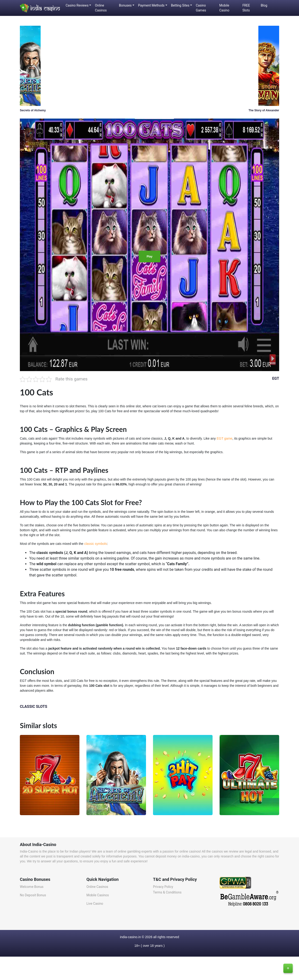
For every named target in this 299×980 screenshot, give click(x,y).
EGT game (224, 438)
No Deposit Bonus (33, 895)
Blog (264, 5)
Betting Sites (180, 5)
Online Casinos (101, 8)
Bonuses (125, 5)
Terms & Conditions (167, 892)
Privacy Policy (163, 887)
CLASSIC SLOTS (34, 707)
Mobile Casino (224, 8)
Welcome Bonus (32, 887)
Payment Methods (151, 5)
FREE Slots (246, 8)
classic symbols (95, 544)
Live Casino (95, 904)
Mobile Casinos (98, 895)
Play (150, 257)
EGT (276, 378)
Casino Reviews (77, 5)
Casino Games (201, 8)
